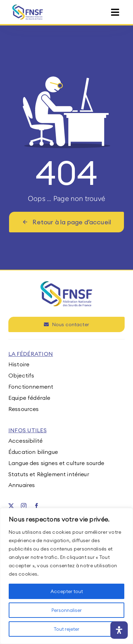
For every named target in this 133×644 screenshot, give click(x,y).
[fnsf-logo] (28, 7)
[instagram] (24, 506)
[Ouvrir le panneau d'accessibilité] (119, 630)
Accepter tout (67, 591)
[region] (66, 576)
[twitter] (11, 506)
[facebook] (37, 506)
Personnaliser (67, 610)
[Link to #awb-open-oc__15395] (115, 12)
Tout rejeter (66, 629)
